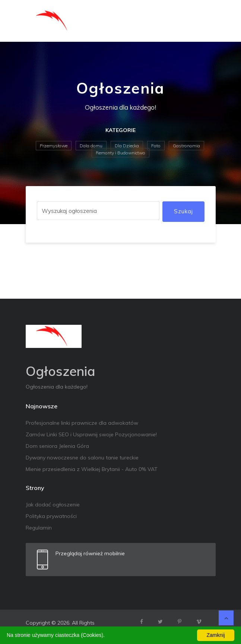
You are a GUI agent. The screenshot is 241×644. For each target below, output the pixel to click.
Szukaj (183, 211)
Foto (156, 146)
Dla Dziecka (127, 146)
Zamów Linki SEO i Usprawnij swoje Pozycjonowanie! (91, 434)
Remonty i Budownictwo (120, 153)
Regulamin (39, 528)
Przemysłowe (54, 146)
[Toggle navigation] (205, 21)
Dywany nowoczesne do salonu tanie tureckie (82, 458)
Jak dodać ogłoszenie (53, 505)
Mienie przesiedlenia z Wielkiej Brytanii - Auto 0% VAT (92, 469)
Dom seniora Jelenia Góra (57, 446)
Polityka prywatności (51, 516)
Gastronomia (186, 146)
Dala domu (91, 146)
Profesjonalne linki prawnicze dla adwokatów (82, 423)
